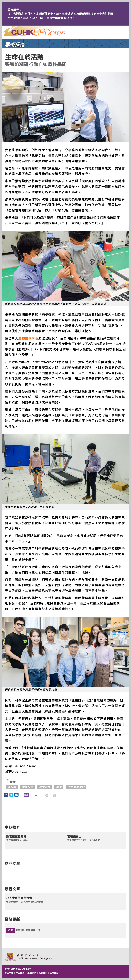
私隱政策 (54, 973)
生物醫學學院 (28, 338)
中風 (59, 787)
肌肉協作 (45, 787)
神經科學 (27, 787)
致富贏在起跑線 (16, 836)
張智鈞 (12, 787)
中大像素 (20, 973)
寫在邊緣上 (74, 836)
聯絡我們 (32, 973)
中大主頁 (9, 973)
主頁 (40, 31)
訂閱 (11, 930)
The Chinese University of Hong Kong (29, 957)
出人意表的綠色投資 (19, 898)
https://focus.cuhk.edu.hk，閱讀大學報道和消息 (40, 18)
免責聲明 (43, 973)
